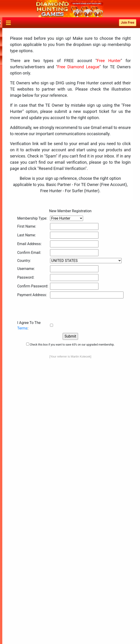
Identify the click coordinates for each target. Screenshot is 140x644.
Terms (22, 328)
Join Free (128, 23)
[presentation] (52, 309)
